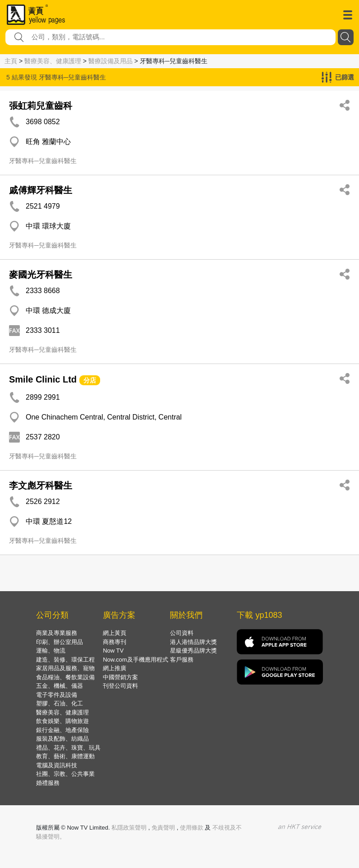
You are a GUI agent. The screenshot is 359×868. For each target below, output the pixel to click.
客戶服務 (182, 660)
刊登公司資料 (120, 686)
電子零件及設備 (57, 695)
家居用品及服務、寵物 (65, 668)
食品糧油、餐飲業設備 (65, 677)
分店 (90, 380)
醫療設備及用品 (110, 61)
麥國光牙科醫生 (41, 275)
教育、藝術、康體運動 (65, 756)
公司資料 (182, 633)
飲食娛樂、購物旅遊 (62, 721)
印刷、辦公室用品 (60, 642)
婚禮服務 (48, 783)
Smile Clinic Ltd (43, 379)
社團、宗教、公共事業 (65, 774)
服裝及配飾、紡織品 (62, 739)
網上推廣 (115, 668)
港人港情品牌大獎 (193, 642)
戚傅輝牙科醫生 (41, 190)
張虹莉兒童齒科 (41, 106)
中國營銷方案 (120, 677)
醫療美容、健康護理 (53, 61)
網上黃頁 (115, 633)
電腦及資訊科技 (57, 765)
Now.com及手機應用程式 (135, 660)
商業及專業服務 (57, 633)
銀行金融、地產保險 (62, 730)
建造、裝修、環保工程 (65, 660)
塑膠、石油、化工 (60, 703)
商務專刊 (115, 642)
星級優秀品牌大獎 (193, 651)
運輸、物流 (51, 651)
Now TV (113, 651)
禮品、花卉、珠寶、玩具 (68, 748)
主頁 (11, 61)
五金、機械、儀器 (60, 686)
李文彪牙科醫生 (41, 485)
